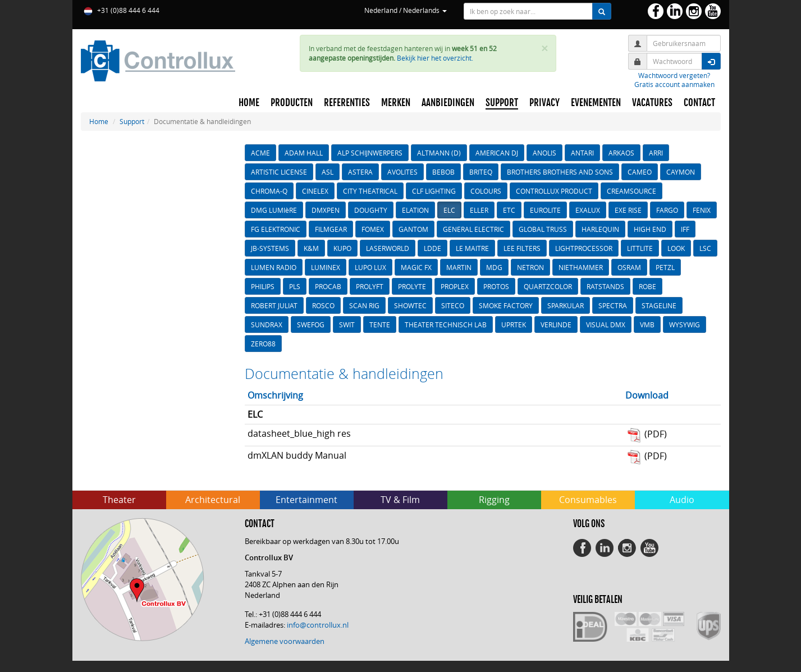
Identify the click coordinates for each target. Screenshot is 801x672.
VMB (647, 324)
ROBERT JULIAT (274, 305)
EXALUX (588, 210)
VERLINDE (556, 324)
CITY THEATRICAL (370, 191)
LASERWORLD (388, 248)
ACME (260, 153)
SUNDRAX (267, 324)
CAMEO (640, 172)
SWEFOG (311, 324)
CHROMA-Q (269, 191)
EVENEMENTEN (596, 103)
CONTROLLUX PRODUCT (554, 191)
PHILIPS (263, 286)
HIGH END (650, 229)
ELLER (479, 210)
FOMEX (373, 229)
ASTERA (360, 172)
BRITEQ (481, 172)
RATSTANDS (605, 286)
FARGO (667, 210)
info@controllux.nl (318, 625)
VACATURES (652, 103)
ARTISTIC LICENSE (279, 172)
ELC (449, 210)
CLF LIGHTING (434, 191)
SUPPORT (502, 103)
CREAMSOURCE (631, 191)
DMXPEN (326, 210)
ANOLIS (544, 153)
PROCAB (328, 286)
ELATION (415, 210)
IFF (685, 229)
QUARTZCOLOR (548, 286)
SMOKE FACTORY (506, 305)
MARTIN (459, 267)
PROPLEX (455, 286)
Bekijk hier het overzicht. (435, 58)
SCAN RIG (364, 305)
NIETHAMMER (581, 267)
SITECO (453, 305)
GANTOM (413, 229)
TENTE (380, 324)
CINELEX (315, 191)
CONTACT (699, 103)
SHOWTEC (410, 305)
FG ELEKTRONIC (276, 229)
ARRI (656, 153)
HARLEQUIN (600, 229)
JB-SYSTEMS (270, 248)
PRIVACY (544, 103)
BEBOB (443, 172)
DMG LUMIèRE (274, 210)
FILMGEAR (331, 229)
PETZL (665, 267)
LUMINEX (326, 267)
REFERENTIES (347, 103)
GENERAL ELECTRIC (473, 229)
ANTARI (582, 153)
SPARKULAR (566, 305)
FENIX (702, 210)
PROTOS (496, 286)
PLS (295, 286)
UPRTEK (514, 324)
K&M (311, 248)
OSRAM (629, 267)
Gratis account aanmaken (674, 84)
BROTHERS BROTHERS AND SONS (560, 172)
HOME (249, 103)
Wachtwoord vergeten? (674, 75)
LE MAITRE (472, 248)
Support (132, 121)
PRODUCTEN (292, 103)
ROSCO (323, 305)
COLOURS (486, 191)
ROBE (647, 286)
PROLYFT (370, 286)
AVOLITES (402, 172)
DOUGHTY (371, 210)
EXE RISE (628, 210)
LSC (705, 248)
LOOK (676, 248)
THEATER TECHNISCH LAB (446, 324)
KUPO (342, 248)
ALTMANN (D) (439, 153)
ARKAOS (621, 153)
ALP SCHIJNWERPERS (370, 153)
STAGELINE (659, 305)
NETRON (530, 267)
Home (99, 121)
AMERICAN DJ (497, 153)
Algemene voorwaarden (285, 641)
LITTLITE (640, 248)
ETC (509, 210)
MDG (494, 267)
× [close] (544, 49)
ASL (328, 172)
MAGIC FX (416, 267)
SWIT (347, 324)
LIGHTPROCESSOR (584, 248)
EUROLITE (545, 210)
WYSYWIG (685, 324)
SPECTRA (613, 305)
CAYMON (681, 172)
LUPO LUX (370, 267)
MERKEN (396, 103)
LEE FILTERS (522, 248)
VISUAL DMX (606, 324)
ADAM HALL (304, 153)
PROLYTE (412, 286)
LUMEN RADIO (274, 267)
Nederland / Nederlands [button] (406, 10)
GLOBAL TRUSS (543, 229)
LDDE (432, 248)
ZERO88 (263, 344)
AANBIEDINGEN (448, 103)
